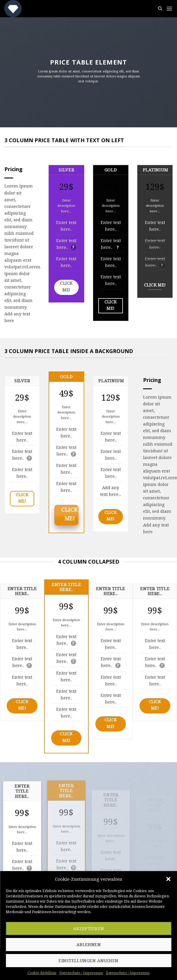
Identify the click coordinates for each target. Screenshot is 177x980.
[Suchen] (160, 9)
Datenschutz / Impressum (108, 971)
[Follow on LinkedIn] (93, 956)
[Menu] (169, 8)
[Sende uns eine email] (84, 956)
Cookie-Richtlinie (61, 971)
